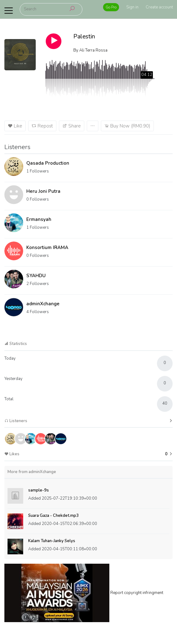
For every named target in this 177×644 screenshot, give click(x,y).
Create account (159, 7)
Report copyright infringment (137, 593)
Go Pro (111, 7)
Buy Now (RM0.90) (127, 126)
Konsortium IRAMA (47, 247)
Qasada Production (48, 163)
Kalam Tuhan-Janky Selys (52, 541)
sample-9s (39, 490)
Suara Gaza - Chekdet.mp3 (53, 516)
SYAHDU (36, 276)
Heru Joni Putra (43, 191)
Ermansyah (39, 219)
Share (72, 126)
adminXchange (43, 304)
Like (15, 126)
